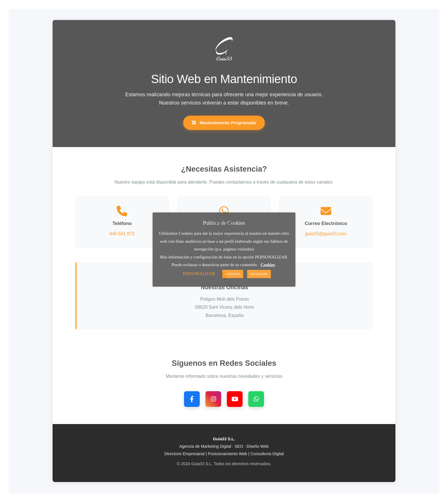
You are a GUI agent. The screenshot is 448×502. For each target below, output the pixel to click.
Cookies (268, 265)
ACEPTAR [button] (233, 274)
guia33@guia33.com (326, 234)
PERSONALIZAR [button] (199, 274)
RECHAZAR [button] (259, 274)
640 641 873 (122, 234)
